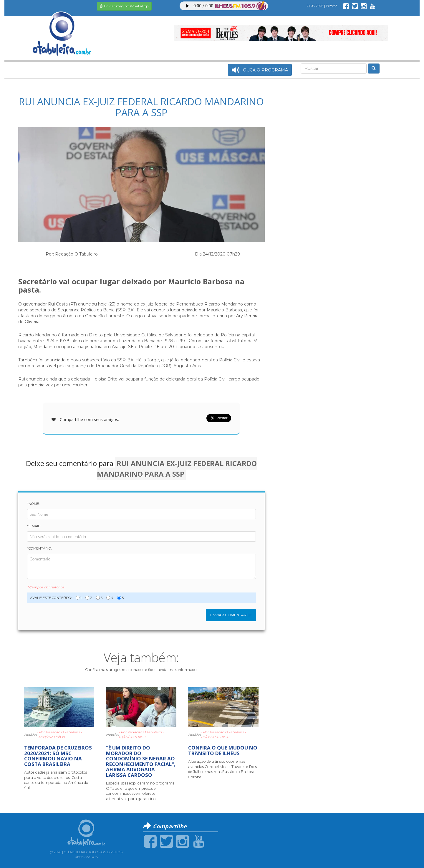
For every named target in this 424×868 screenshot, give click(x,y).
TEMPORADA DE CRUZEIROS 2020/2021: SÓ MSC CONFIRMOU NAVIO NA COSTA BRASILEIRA (58, 756)
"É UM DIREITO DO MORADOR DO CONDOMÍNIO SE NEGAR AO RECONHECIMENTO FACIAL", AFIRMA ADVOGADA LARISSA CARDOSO (141, 761)
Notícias (31, 735)
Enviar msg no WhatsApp (124, 6)
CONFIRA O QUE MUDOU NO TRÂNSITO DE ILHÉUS (223, 750)
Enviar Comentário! (231, 615)
